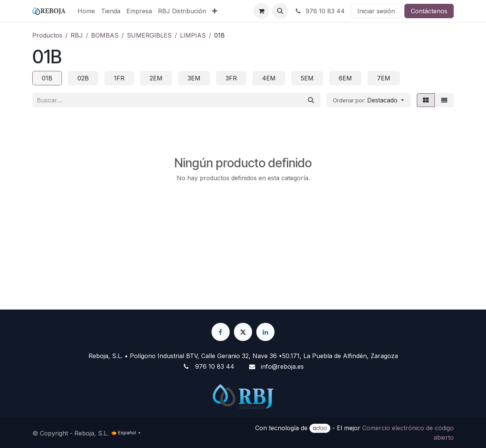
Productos (47, 35)
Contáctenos (429, 11)
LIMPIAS (193, 35)
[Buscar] (311, 100)
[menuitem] (86, 11)
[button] (280, 11)
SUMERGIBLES (149, 35)
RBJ (77, 35)
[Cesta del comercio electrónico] (261, 11)
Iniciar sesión (376, 11)
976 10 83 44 (320, 11)
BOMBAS (105, 35)
